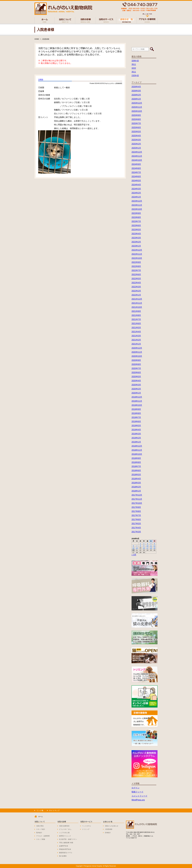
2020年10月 (137, 356)
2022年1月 (136, 295)
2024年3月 (136, 189)
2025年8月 (136, 119)
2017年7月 (136, 515)
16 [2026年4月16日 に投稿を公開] (144, 548)
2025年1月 (136, 148)
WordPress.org (138, 800)
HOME (37, 39)
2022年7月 (136, 270)
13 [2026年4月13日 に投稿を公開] (133, 548)
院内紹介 (39, 833)
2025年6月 (136, 128)
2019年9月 (136, 409)
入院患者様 (45, 39)
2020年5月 (136, 377)
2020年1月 (136, 393)
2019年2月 (136, 438)
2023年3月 (136, 238)
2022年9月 (136, 262)
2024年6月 (136, 177)
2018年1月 (136, 491)
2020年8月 (136, 364)
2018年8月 (136, 462)
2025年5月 (136, 132)
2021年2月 (136, 340)
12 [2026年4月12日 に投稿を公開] (154, 546)
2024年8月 (136, 168)
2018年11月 (137, 450)
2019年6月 (136, 422)
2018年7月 (136, 466)
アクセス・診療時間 (43, 836)
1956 (41, 80)
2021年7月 (136, 319)
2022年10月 (137, 258)
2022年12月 (137, 250)
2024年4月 (136, 185)
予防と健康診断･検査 (66, 843)
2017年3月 (136, 532)
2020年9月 (136, 360)
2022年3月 (136, 287)
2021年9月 (136, 311)
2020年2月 (136, 389)
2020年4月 (136, 381)
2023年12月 (137, 201)
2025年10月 (137, 111)
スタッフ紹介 (41, 829)
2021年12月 (137, 299)
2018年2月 (136, 487)
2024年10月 (137, 160)
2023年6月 (136, 226)
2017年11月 (137, 499)
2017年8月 (136, 511)
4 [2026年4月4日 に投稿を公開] (151, 544)
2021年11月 (137, 303)
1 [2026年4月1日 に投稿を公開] (140, 544)
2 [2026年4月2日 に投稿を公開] (144, 544)
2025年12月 (137, 103)
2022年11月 (137, 254)
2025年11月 (137, 107)
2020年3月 (136, 385)
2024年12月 (137, 152)
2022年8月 (136, 266)
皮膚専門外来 (64, 846)
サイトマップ (54, 810)
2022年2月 (136, 291)
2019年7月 (136, 417)
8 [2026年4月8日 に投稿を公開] (140, 546)
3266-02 (135, 61)
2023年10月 (137, 209)
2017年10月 (137, 503)
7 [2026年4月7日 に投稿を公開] (137, 546)
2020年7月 (136, 368)
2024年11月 (137, 156)
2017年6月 (136, 520)
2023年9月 (136, 213)
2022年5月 (136, 279)
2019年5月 (136, 426)
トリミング (86, 829)
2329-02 (135, 76)
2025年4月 (136, 136)
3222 (134, 68)
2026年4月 (136, 87)
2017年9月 (136, 507)
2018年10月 (137, 454)
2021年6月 (136, 324)
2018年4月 (136, 479)
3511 (134, 64)
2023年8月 (136, 217)
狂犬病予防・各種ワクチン (68, 839)
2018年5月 (136, 475)
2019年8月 (136, 413)
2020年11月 (137, 352)
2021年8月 (136, 315)
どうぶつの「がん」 (66, 829)
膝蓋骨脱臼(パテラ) (66, 853)
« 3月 (134, 555)
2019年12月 (137, 397)
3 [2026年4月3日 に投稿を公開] (147, 544)
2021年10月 (137, 307)
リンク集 (40, 810)
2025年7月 (136, 123)
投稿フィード (137, 792)
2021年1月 (136, 344)
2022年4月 (136, 283)
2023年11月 (137, 205)
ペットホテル (86, 826)
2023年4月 (136, 234)
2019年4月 (136, 430)
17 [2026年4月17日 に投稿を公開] (147, 548)
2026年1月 (136, 99)
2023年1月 (136, 246)
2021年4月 (136, 332)
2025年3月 (136, 140)
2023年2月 (136, 242)
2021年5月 (136, 328)
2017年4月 (136, 528)
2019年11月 (137, 401)
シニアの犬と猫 (64, 833)
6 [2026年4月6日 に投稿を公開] (133, 546)
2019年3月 (136, 434)
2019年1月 (136, 442)
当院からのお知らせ (112, 826)
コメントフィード (139, 796)
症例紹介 (108, 833)
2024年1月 (136, 197)
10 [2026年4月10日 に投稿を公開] (147, 546)
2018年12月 (137, 446)
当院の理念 (40, 826)
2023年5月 (136, 230)
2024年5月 (136, 181)
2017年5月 (136, 524)
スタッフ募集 (41, 839)
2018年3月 (136, 483)
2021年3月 (136, 336)
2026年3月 (136, 91)
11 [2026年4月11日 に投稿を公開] (151, 546)
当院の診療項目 (64, 826)
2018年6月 (136, 471)
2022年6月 (136, 275)
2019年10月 (137, 405)
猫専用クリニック (65, 836)
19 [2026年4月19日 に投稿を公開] (154, 548)
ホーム (41, 817)
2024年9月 (136, 164)
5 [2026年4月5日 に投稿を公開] (154, 544)
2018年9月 (136, 458)
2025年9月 (136, 115)
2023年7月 (136, 221)
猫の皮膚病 (63, 856)
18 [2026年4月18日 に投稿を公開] (151, 548)
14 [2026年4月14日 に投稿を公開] (137, 548)
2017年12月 (137, 495)
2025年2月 (136, 144)
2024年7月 (136, 172)
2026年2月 (136, 95)
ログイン (136, 788)
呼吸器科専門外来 (65, 849)
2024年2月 (136, 193)
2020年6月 (136, 373)
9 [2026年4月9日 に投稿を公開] (144, 546)
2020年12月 (137, 348)
